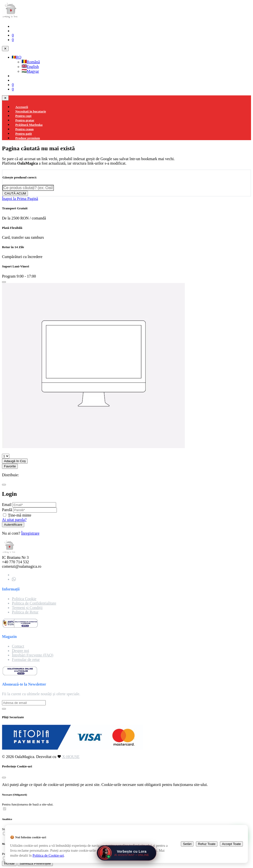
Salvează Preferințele (35, 863)
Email (7, 505)
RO (17, 57)
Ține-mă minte (20, 515)
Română (31, 62)
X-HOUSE (71, 757)
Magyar (30, 71)
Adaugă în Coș (15, 461)
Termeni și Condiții (27, 608)
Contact (18, 646)
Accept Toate (231, 844)
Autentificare (13, 525)
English (30, 67)
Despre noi (21, 651)
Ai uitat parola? (14, 520)
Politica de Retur (25, 612)
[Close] (4, 282)
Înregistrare (30, 533)
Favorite (10, 466)
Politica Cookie (24, 599)
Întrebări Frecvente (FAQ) (33, 655)
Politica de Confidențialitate (34, 603)
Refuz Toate (207, 844)
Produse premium (28, 138)
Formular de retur (26, 660)
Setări (187, 844)
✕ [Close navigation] (5, 49)
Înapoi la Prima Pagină (20, 199)
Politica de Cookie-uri (48, 855)
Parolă (7, 510)
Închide (9, 863)
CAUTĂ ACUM (15, 193)
